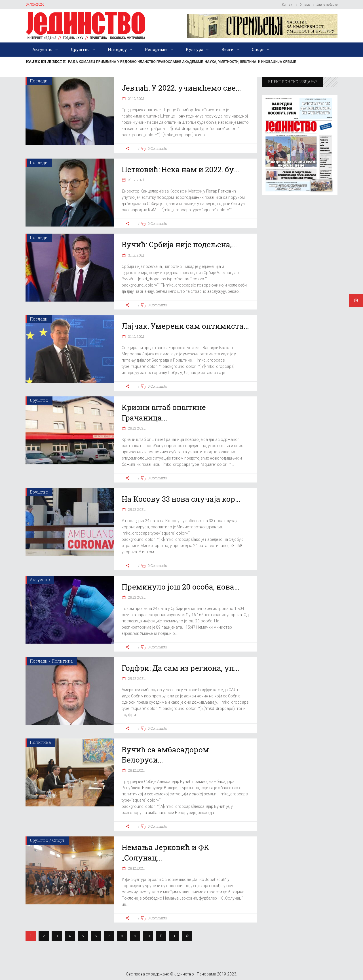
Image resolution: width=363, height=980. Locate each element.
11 (161, 936)
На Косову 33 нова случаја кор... (181, 499)
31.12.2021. (136, 99)
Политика (62, 661)
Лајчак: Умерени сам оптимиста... (185, 326)
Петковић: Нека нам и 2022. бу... (180, 169)
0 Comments (157, 148)
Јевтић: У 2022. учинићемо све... (181, 88)
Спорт (58, 840)
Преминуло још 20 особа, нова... (181, 587)
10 (148, 936)
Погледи (39, 81)
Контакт (288, 5)
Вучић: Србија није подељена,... (179, 244)
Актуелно (40, 579)
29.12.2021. (137, 428)
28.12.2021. (136, 770)
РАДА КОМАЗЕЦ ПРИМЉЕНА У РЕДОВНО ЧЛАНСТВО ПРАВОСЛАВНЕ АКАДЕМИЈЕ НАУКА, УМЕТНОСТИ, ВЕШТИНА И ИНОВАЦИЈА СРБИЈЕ (182, 62)
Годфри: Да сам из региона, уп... (180, 668)
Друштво (39, 400)
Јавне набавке (327, 5)
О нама (305, 5)
